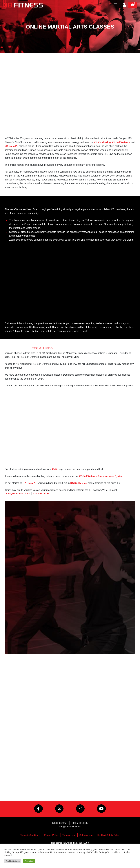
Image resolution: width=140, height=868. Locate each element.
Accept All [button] (29, 861)
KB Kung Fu (16, 146)
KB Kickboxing (103, 142)
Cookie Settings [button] (13, 861)
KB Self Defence (122, 142)
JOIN (54, 469)
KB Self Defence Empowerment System (102, 476)
